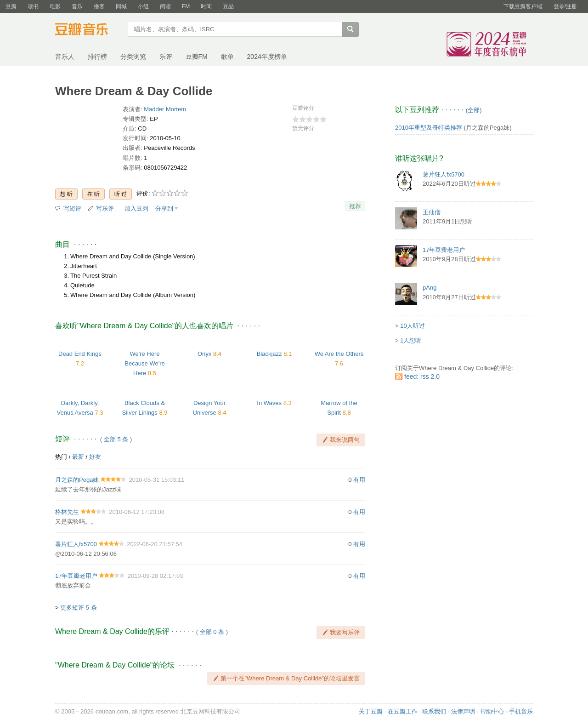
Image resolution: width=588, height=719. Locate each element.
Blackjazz (269, 354)
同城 (121, 6)
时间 (206, 6)
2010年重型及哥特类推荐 (429, 128)
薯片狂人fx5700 (76, 544)
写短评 (72, 208)
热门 (61, 457)
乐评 (166, 57)
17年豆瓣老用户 (76, 576)
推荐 (355, 206)
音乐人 (65, 57)
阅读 (165, 6)
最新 (78, 457)
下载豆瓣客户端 (523, 6)
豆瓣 (11, 6)
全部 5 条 (116, 439)
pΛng (430, 288)
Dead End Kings (80, 354)
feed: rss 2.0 (422, 377)
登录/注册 (565, 6)
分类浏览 (133, 57)
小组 (143, 6)
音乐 (77, 6)
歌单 (227, 57)
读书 (33, 6)
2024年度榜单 (267, 57)
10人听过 (412, 326)
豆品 (228, 6)
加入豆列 (136, 208)
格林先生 (67, 512)
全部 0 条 (212, 632)
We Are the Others (339, 354)
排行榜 (97, 57)
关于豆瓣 (371, 711)
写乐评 (105, 208)
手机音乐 (521, 711)
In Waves (269, 403)
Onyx (204, 354)
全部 (474, 110)
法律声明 (463, 711)
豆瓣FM (197, 57)
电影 (55, 6)
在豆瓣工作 (403, 711)
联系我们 (434, 711)
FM (186, 6)
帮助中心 (492, 711)
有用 (359, 480)
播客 (99, 6)
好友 (95, 457)
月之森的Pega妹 (77, 480)
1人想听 (411, 340)
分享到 (164, 208)
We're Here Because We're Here (145, 363)
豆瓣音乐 (88, 30)
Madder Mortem (165, 109)
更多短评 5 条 (78, 608)
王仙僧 (432, 212)
